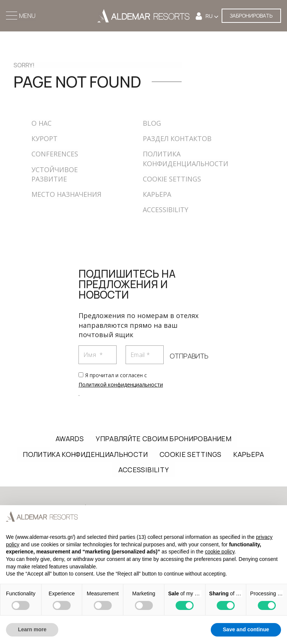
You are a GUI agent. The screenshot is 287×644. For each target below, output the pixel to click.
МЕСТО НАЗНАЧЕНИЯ (66, 194)
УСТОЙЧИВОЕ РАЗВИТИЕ (55, 174)
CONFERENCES (55, 154)
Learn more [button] (32, 629)
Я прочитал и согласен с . (121, 384)
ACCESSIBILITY (166, 210)
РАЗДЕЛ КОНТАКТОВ (177, 138)
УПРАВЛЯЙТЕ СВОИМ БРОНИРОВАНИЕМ (163, 439)
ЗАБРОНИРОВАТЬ (251, 16)
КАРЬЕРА (157, 194)
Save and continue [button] (246, 629)
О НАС (41, 123)
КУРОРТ (44, 138)
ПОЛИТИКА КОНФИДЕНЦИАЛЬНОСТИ (85, 454)
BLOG (152, 123)
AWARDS (70, 439)
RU (210, 16)
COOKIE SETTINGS (172, 179)
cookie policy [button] (220, 552)
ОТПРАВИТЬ (189, 356)
